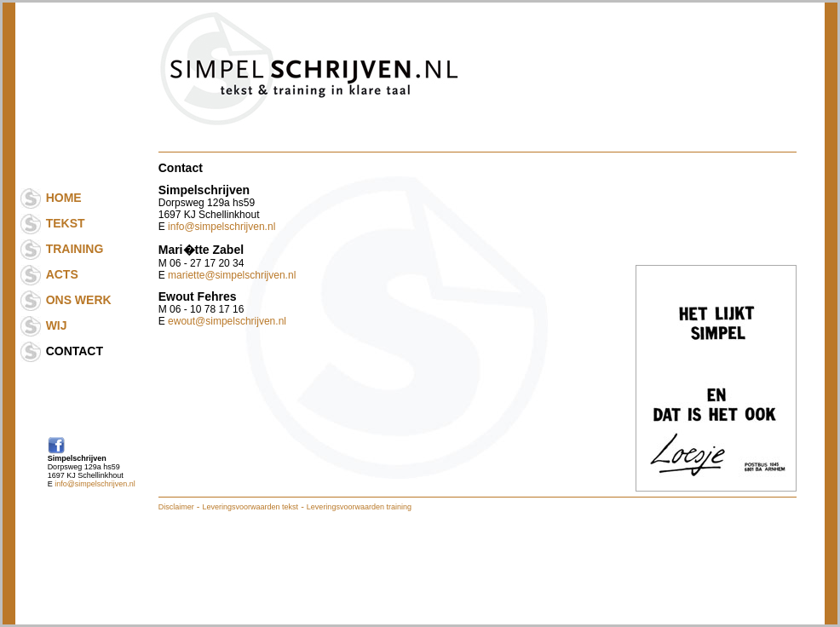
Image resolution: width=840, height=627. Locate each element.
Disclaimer (176, 507)
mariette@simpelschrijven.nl (232, 275)
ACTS (62, 274)
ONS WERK (79, 300)
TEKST (66, 223)
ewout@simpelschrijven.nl (227, 321)
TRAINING (75, 249)
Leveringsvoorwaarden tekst (251, 507)
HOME (64, 198)
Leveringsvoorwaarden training (359, 507)
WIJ (57, 325)
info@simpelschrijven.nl (95, 484)
